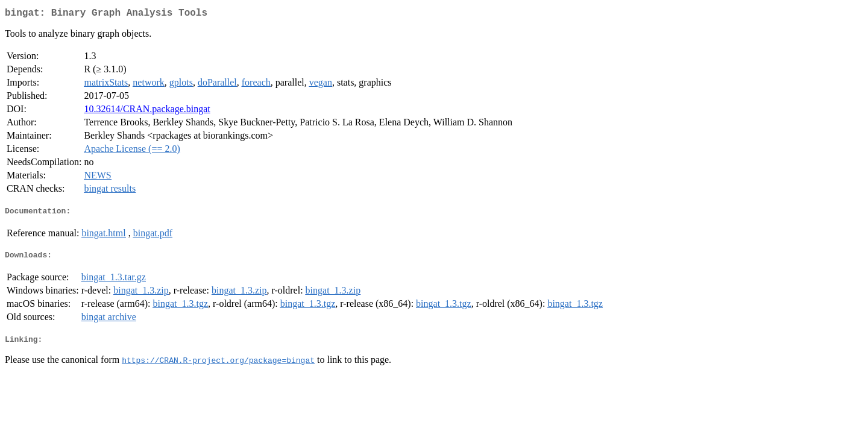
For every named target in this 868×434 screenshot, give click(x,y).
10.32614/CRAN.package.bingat (147, 111)
